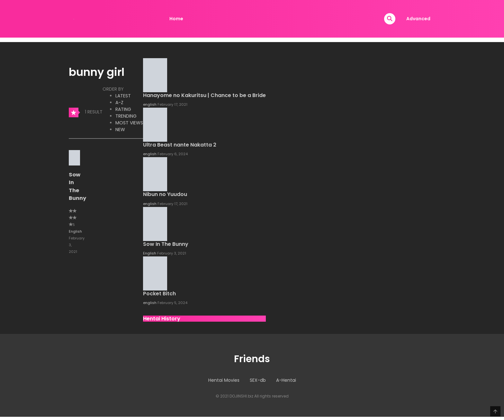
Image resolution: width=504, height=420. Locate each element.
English (75, 231)
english (150, 104)
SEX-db (258, 380)
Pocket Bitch (159, 294)
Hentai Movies (224, 380)
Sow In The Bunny (77, 187)
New (120, 130)
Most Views (129, 123)
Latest (123, 96)
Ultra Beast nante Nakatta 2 (180, 145)
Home (176, 19)
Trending (126, 116)
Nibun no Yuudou (165, 194)
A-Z (119, 103)
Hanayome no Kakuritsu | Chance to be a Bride (204, 95)
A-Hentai (286, 380)
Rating (123, 109)
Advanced (418, 19)
